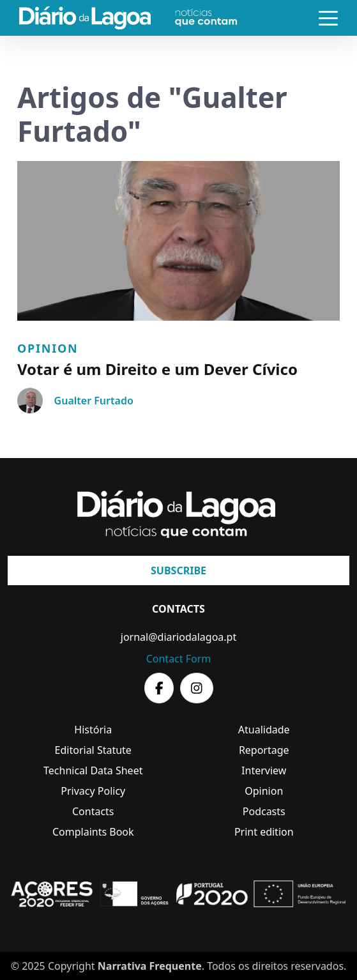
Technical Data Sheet (93, 770)
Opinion (48, 348)
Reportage (264, 750)
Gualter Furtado (94, 401)
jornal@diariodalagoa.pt (178, 637)
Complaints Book (93, 832)
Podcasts (264, 811)
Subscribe (178, 570)
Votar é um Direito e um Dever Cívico (157, 369)
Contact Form (179, 659)
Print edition (264, 832)
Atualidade (264, 730)
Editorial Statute (93, 750)
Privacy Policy (93, 791)
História (93, 730)
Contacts (93, 811)
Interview (264, 770)
